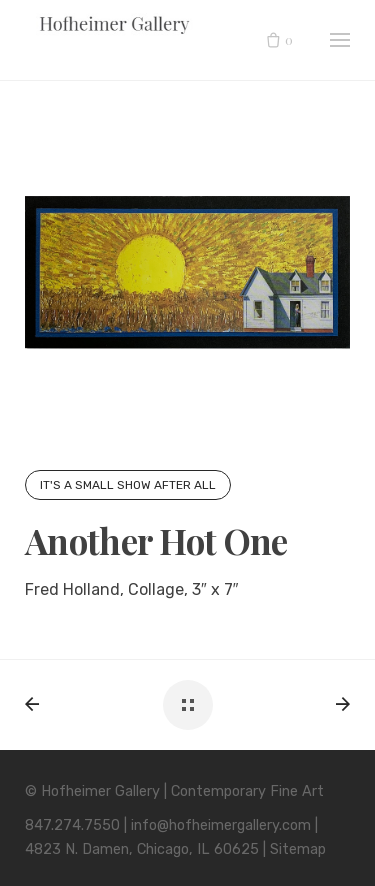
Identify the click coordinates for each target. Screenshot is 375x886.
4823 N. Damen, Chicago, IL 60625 (142, 849)
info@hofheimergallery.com (221, 825)
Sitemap (298, 849)
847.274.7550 (72, 825)
